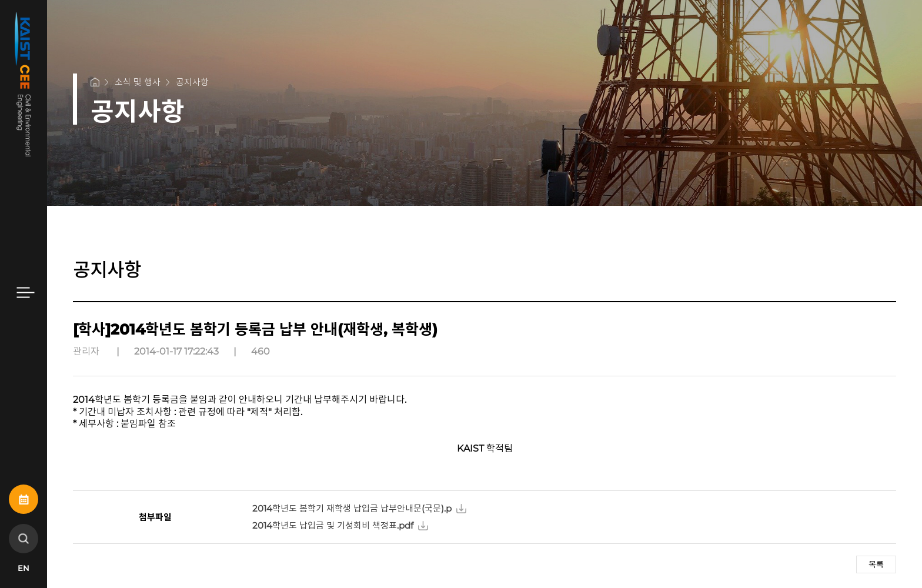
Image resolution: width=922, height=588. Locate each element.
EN (24, 568)
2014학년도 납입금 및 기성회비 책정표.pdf (333, 525)
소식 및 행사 (138, 82)
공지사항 (192, 82)
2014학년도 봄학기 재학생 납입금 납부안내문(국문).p (352, 508)
